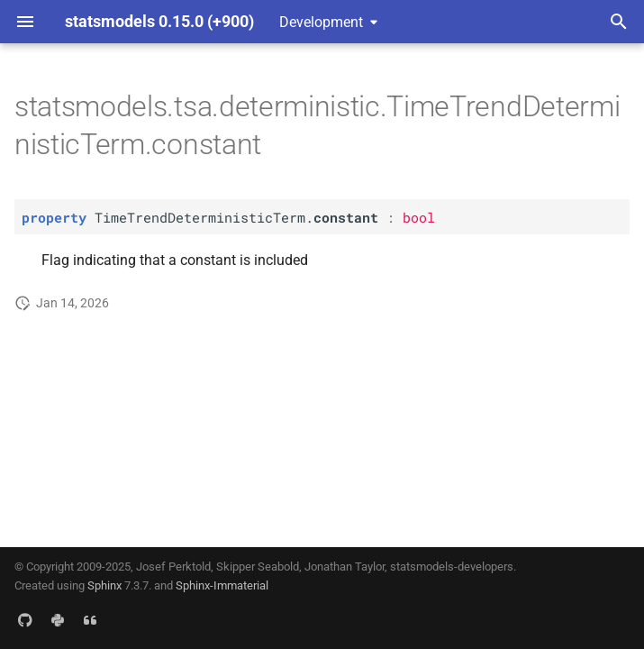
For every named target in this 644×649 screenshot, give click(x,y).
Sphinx (104, 585)
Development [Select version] (321, 22)
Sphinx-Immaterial (222, 585)
